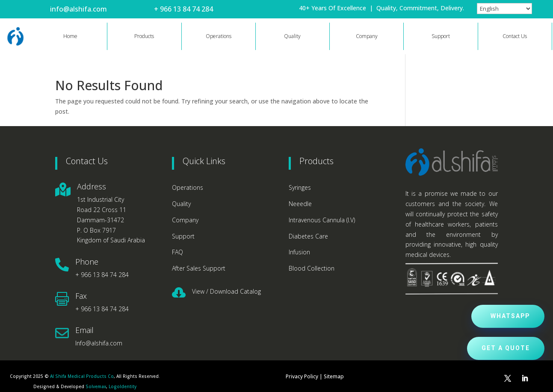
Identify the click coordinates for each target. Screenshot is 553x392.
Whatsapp (510, 316)
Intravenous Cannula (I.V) (322, 220)
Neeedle (300, 204)
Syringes (300, 187)
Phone (87, 262)
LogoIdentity (123, 386)
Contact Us (515, 36)
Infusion (299, 252)
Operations (219, 36)
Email (84, 330)
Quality (292, 36)
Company (367, 36)
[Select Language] (504, 9)
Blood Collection (312, 268)
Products (144, 36)
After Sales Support (199, 268)
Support (441, 36)
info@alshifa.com (78, 9)
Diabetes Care (308, 236)
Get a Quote (506, 348)
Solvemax (96, 386)
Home (70, 36)
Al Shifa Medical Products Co (82, 376)
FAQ (177, 252)
